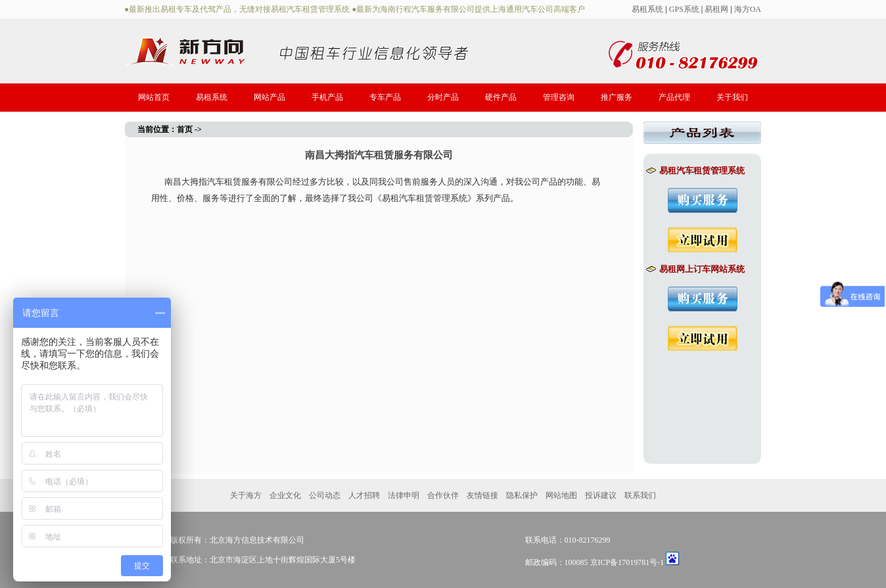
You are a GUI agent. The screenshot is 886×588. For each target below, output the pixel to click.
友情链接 (482, 495)
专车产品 (385, 97)
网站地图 (561, 495)
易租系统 (647, 9)
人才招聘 (364, 495)
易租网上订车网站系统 (695, 269)
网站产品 (269, 97)
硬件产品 (501, 97)
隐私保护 (522, 495)
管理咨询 (559, 97)
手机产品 (327, 97)
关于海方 (246, 495)
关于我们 (732, 97)
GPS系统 (684, 9)
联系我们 (640, 495)
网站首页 (154, 97)
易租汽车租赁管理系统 (695, 170)
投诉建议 (601, 495)
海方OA (748, 9)
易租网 (716, 9)
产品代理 (674, 97)
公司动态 (325, 495)
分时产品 (443, 97)
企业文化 (285, 495)
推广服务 (617, 97)
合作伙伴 (443, 495)
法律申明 (404, 495)
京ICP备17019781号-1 (627, 562)
